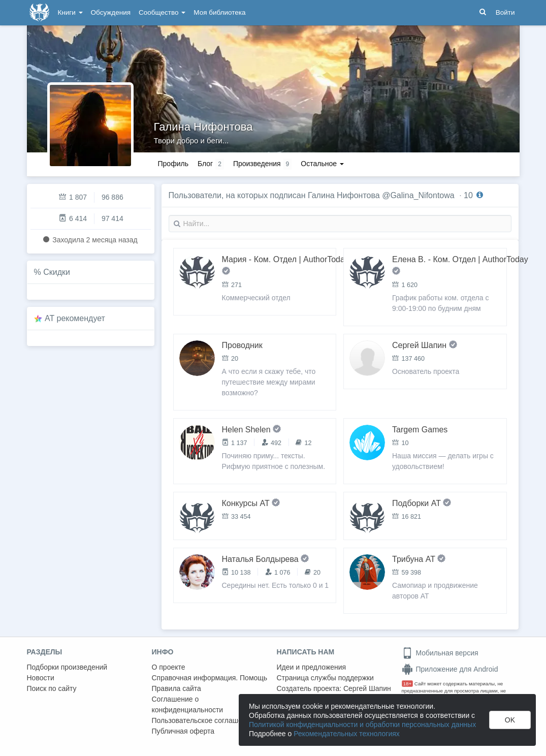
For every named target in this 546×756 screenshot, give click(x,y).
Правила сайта (176, 688)
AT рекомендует (75, 318)
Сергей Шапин (367, 688)
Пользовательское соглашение (203, 720)
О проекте (169, 667)
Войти (505, 12)
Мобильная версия (440, 653)
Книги (70, 12)
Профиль (173, 164)
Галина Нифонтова (203, 127)
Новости (41, 678)
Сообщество (162, 12)
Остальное (322, 164)
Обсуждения (111, 12)
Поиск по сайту (52, 688)
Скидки (57, 272)
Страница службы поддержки (325, 678)
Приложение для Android (450, 669)
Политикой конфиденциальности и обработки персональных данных (362, 724)
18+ (408, 684)
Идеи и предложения (312, 667)
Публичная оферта (183, 731)
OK (510, 720)
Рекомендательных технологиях (347, 734)
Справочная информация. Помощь (210, 678)
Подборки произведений (67, 667)
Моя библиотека (219, 12)
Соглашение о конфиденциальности (188, 704)
